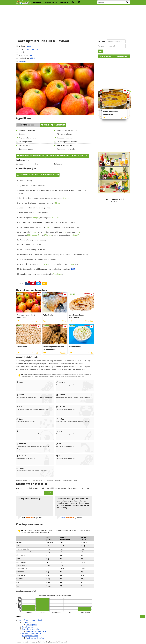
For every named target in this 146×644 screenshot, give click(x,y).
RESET (48, 493)
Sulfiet (60, 419)
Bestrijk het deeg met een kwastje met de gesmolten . (45, 198)
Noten (20, 468)
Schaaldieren (62, 407)
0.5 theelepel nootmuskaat (67, 142)
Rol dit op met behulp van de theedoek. (35, 250)
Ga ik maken (58, 125)
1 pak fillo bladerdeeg (27, 130)
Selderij (60, 382)
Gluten (20, 395)
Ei (18, 431)
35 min (75, 269)
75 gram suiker (25, 145)
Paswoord (102, 46)
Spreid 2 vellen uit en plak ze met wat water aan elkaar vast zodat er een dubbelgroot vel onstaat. (52, 192)
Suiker (20, 407)
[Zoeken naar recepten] (114, 2)
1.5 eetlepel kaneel (26, 142)
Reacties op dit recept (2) (31, 634)
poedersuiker (53, 274)
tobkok (32, 58)
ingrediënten (51, 2)
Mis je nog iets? (80, 156)
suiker (46, 235)
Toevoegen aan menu (58, 156)
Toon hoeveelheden (27, 175)
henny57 (63, 518)
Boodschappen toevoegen (30, 156)
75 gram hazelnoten (65, 134)
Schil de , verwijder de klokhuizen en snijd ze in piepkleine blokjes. (47, 222)
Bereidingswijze (28, 627)
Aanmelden (122, 56)
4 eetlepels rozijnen (64, 145)
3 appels (22, 134)
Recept (25, 642)
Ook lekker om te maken (31, 629)
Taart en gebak (32, 49)
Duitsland (30, 46)
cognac (52, 218)
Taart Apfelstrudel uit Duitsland (30, 620)
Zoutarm (61, 456)
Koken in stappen (49, 175)
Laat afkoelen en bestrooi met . (41, 274)
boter (65, 198)
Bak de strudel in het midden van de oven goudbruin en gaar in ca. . (49, 269)
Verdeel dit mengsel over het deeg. (33, 240)
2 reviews (23, 61)
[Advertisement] (73, 21)
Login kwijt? (106, 56)
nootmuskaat (28, 235)
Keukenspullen (31, 625)
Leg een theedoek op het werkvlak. (32, 186)
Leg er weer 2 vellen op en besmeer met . (41, 203)
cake (47, 227)
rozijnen (32, 218)
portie (22, 52)
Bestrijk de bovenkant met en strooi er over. (49, 264)
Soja (59, 431)
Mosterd (21, 456)
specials (64, 2)
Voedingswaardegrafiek (35, 638)
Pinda (20, 382)
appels (29, 222)
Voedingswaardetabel (30, 636)
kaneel (80, 232)
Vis (59, 444)
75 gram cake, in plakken (28, 138)
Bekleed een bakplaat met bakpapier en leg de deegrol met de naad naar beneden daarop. (54, 254)
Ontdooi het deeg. (26, 181)
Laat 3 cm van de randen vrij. (31, 245)
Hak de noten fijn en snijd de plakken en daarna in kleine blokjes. (50, 227)
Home (18, 642)
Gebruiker (102, 41)
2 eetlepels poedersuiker (66, 149)
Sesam (20, 419)
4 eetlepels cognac (26, 149)
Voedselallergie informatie (36, 631)
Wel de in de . (39, 218)
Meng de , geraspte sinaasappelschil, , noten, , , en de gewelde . (52, 234)
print (45, 125)
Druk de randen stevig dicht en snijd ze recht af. (38, 259)
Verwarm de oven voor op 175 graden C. (34, 213)
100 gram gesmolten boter (67, 130)
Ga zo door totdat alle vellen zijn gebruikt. (35, 208)
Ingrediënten (27, 622)
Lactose (60, 395)
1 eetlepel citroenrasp (65, 138)
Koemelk (21, 444)
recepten (37, 2)
